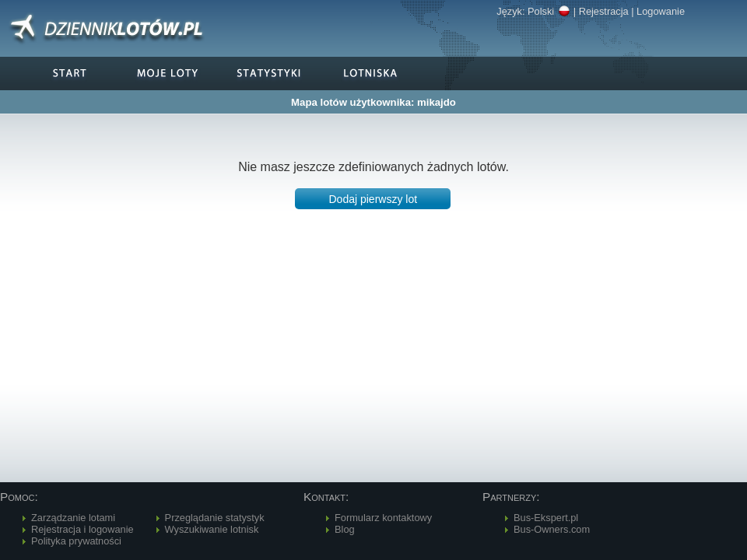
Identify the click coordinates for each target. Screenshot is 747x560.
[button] (373, 199)
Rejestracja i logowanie (82, 529)
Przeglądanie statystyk (215, 518)
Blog (345, 529)
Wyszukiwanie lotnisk (212, 529)
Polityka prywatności (76, 541)
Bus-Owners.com (552, 529)
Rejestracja (604, 11)
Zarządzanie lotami (73, 518)
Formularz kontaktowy (383, 518)
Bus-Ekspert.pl (546, 518)
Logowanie (661, 11)
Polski (549, 11)
